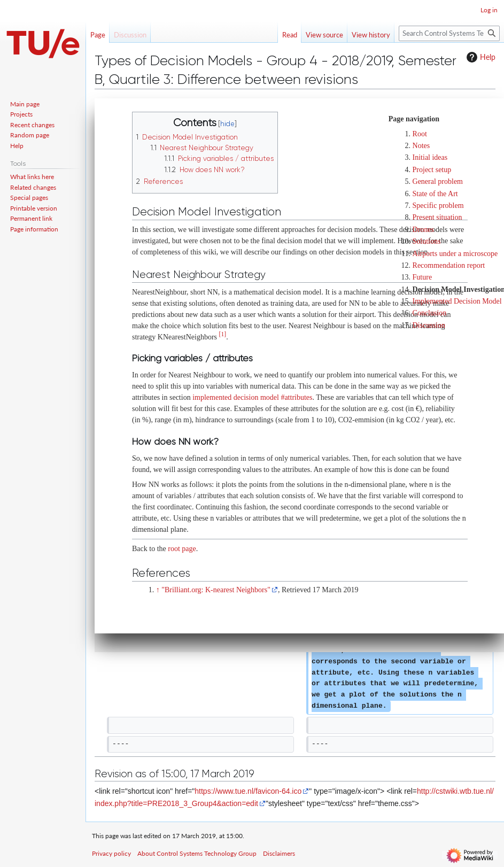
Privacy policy (111, 853)
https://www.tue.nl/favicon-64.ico (248, 791)
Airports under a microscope (455, 254)
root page (182, 549)
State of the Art (435, 194)
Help (480, 57)
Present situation (437, 217)
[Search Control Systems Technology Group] (449, 33)
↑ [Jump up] (158, 590)
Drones (423, 230)
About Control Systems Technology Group (197, 853)
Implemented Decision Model (457, 301)
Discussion (429, 325)
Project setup (432, 170)
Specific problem (438, 206)
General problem (438, 181)
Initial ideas (430, 157)
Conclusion (430, 313)
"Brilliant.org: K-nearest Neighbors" (216, 590)
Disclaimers (279, 853)
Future (422, 277)
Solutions (427, 241)
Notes (421, 146)
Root (420, 134)
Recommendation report (449, 265)
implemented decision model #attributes (252, 397)
